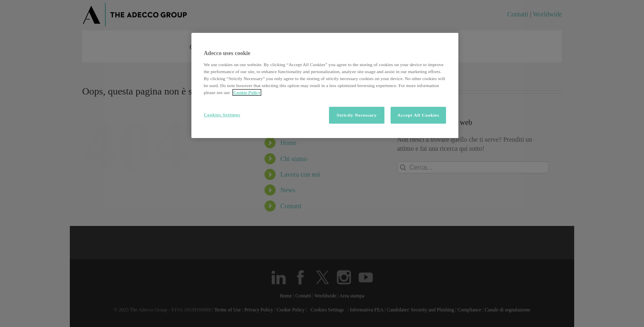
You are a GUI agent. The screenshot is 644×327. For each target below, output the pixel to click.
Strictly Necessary (357, 115)
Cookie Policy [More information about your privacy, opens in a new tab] (247, 92)
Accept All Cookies (419, 115)
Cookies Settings (222, 115)
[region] (325, 86)
